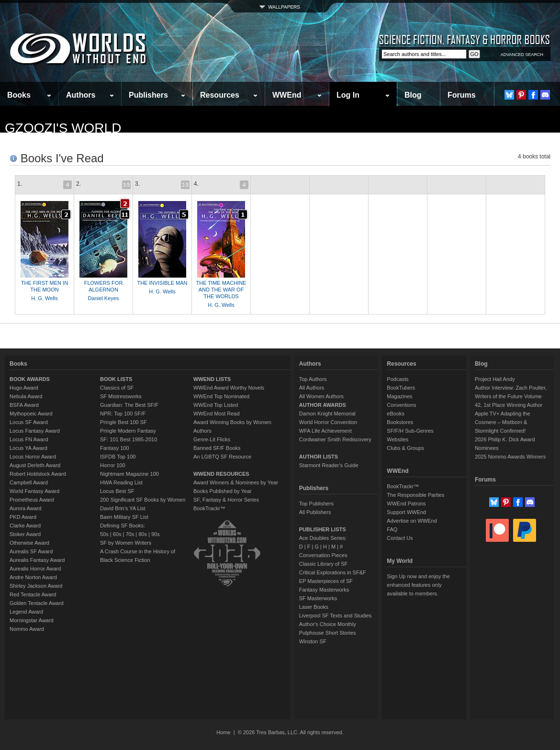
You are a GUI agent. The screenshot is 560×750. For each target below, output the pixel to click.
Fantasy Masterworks (324, 590)
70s (130, 534)
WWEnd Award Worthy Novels (229, 388)
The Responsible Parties (415, 495)
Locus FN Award (29, 439)
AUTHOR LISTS (319, 457)
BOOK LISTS (116, 379)
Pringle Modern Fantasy (128, 431)
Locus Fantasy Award (35, 431)
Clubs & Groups (405, 448)
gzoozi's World (63, 128)
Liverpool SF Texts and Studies (335, 616)
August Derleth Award (35, 465)
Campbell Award (29, 482)
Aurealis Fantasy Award (37, 560)
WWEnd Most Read (217, 414)
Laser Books (314, 607)
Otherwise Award (29, 543)
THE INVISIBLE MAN (162, 283)
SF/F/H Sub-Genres (410, 431)
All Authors (312, 388)
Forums (462, 95)
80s (143, 534)
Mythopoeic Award (31, 414)
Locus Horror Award (33, 457)
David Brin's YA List (123, 508)
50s (104, 534)
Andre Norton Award (33, 577)
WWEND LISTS (212, 379)
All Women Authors (321, 396)
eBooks (396, 414)
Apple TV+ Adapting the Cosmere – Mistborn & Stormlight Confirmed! (503, 422)
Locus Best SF (117, 491)
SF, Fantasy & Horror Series (226, 500)
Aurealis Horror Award (35, 569)
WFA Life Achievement (325, 431)
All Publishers (315, 512)
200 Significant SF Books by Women (143, 500)
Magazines (399, 396)
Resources (220, 95)
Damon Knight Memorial (327, 414)
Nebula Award (26, 396)
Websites (398, 439)
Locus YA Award (28, 448)
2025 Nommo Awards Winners (510, 457)
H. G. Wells (44, 298)
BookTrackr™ (209, 508)
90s (156, 534)
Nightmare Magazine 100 (129, 474)
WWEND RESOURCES (221, 474)
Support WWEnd (406, 512)
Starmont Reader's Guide (329, 465)
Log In (348, 95)
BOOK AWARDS (30, 379)
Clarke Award (25, 526)
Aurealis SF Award (31, 551)
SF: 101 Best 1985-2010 (129, 439)
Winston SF (313, 641)
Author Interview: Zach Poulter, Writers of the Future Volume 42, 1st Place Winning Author (511, 396)
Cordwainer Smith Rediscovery (335, 439)
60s (117, 534)
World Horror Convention (328, 422)
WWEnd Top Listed (216, 405)
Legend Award (26, 612)
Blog (413, 95)
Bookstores (400, 422)
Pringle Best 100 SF (123, 422)
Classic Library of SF (323, 564)
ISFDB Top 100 (118, 457)
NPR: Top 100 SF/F (123, 414)
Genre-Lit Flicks (212, 439)
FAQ (392, 529)
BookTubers (401, 388)
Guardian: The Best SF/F (129, 405)
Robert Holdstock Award (38, 474)
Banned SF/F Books (217, 448)
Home (223, 732)
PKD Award (23, 517)
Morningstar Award (32, 620)
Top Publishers (316, 504)
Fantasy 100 (115, 448)
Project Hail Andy (495, 379)
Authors (81, 95)
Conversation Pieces (323, 555)
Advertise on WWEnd (412, 521)
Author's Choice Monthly (328, 624)
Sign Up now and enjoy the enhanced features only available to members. (418, 585)
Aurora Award (25, 508)
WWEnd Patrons (406, 504)
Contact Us (400, 538)
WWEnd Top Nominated (221, 396)
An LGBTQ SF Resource (222, 457)
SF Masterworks (318, 598)
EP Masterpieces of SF (326, 581)
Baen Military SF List (124, 517)
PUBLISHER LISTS (323, 529)
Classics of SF (117, 388)
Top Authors (313, 379)
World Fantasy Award (34, 491)
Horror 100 (113, 465)
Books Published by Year (223, 491)
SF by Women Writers (126, 543)
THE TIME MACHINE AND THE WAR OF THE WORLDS (221, 290)
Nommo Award (27, 629)
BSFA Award (24, 405)
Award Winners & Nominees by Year (236, 482)
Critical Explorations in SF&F (333, 572)
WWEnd (287, 95)
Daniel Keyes (104, 298)
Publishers (148, 95)
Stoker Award (25, 534)
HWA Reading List (121, 482)
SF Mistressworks (121, 396)
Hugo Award (24, 388)
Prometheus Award (32, 500)
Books (19, 95)
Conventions (401, 405)
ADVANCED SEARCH (522, 55)
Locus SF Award (29, 422)
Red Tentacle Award (33, 594)
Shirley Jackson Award (36, 586)
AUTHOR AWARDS (323, 405)
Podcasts (398, 379)
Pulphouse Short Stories (328, 633)
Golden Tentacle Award (37, 603)
